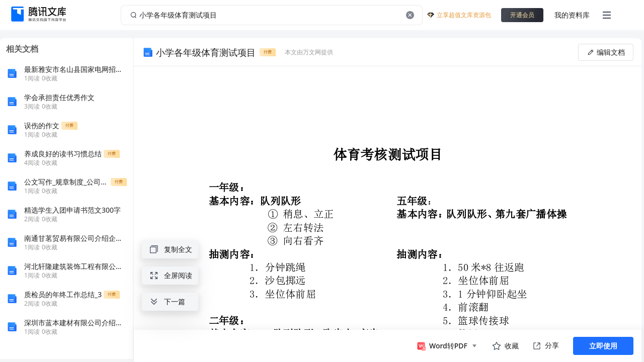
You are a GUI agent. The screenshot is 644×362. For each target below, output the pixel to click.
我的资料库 (572, 15)
